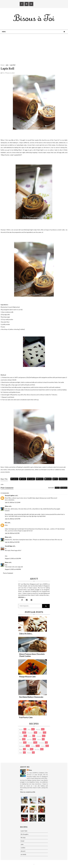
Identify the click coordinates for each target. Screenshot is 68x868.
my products (41, 743)
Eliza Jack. (34, 864)
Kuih (20, 739)
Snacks (21, 753)
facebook (64, 488)
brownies (38, 729)
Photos (21, 749)
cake (20, 733)
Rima (7, 506)
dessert (21, 736)
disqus (57, 488)
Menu (4, 32)
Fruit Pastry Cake (26, 717)
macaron (39, 739)
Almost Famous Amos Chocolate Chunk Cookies (32, 655)
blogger (51, 488)
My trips (33, 746)
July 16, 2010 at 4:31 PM (12, 542)
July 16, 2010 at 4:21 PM (12, 533)
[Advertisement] (34, 51)
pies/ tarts (37, 749)
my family (30, 743)
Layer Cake (29, 739)
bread (29, 729)
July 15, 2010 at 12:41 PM (13, 519)
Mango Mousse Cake (27, 677)
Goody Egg (8, 546)
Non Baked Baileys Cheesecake (31, 697)
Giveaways (39, 736)
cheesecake (30, 733)
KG (6, 523)
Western (29, 753)
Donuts (30, 736)
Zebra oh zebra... (26, 634)
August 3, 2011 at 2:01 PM (13, 558)
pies (28, 749)
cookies (40, 733)
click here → (22, 597)
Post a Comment (8, 573)
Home (2, 65)
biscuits (21, 729)
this (12, 140)
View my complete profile (28, 792)
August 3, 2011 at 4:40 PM (13, 569)
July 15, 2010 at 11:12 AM (13, 502)
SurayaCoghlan (10, 495)
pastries (43, 746)
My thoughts (22, 746)
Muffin (21, 743)
